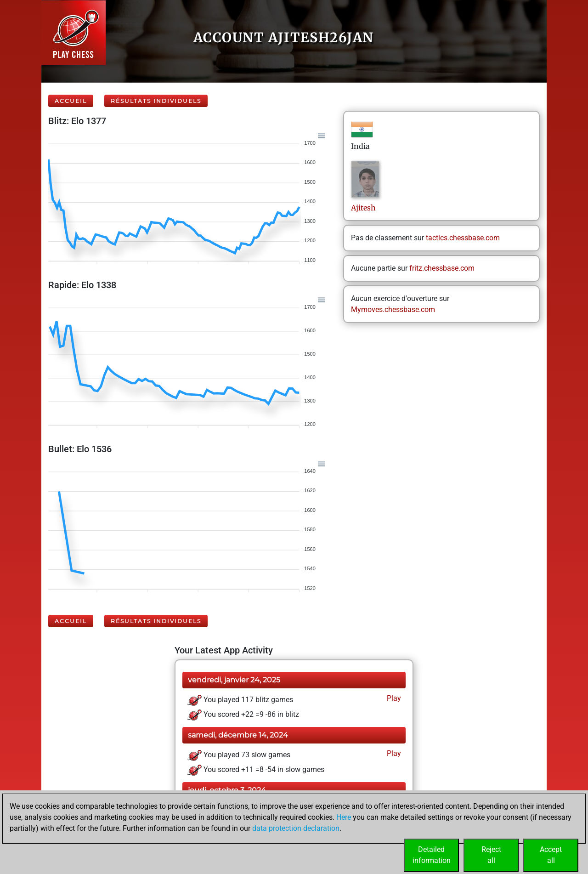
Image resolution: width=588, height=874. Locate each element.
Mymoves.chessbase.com (393, 309)
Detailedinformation (432, 855)
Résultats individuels (156, 101)
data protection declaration (296, 828)
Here (344, 817)
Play (393, 698)
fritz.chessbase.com (442, 268)
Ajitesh (364, 208)
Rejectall (491, 855)
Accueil (71, 101)
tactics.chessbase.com (463, 238)
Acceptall (551, 855)
